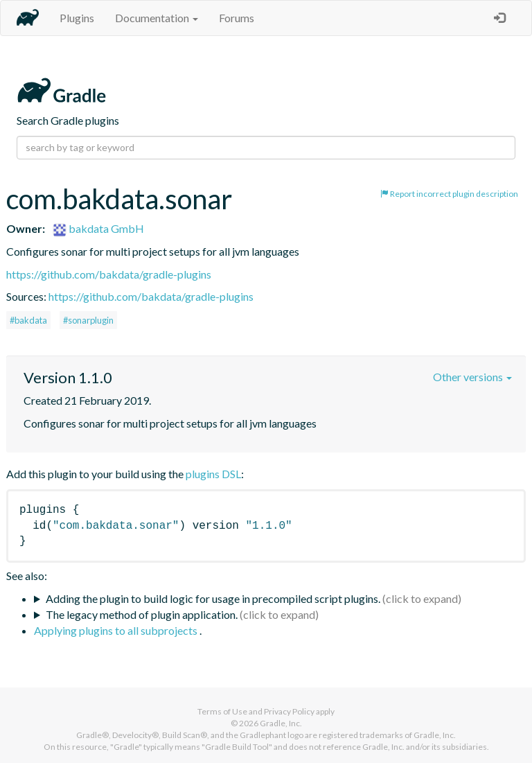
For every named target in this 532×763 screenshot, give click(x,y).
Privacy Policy (289, 711)
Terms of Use (222, 711)
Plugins (77, 18)
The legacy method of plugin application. (142, 614)
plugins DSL (213, 474)
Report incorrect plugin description (449, 194)
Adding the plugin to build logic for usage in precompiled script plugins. (213, 598)
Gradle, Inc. (281, 723)
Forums (237, 18)
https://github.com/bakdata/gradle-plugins (109, 274)
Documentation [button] (157, 18)
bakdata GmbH (98, 228)
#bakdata (28, 320)
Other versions (472, 377)
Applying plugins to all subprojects (117, 630)
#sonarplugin (88, 320)
